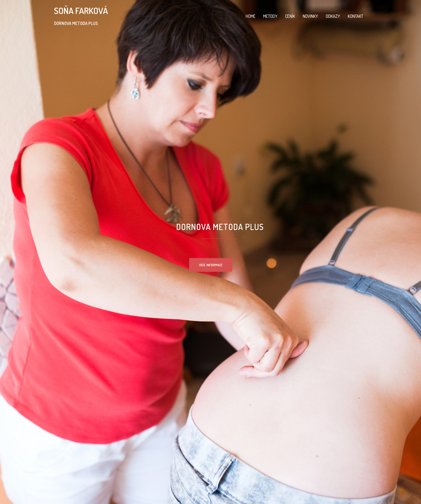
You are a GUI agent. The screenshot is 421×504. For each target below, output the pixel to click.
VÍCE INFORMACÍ (211, 265)
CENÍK (290, 16)
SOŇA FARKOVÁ (81, 11)
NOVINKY (310, 16)
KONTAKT (355, 16)
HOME (251, 16)
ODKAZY (333, 16)
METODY (270, 16)
